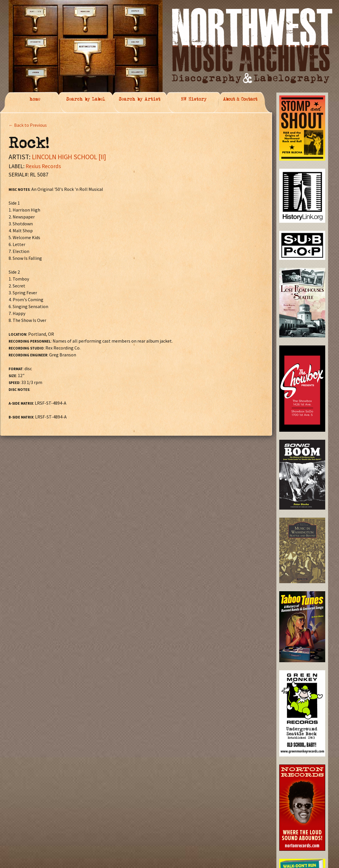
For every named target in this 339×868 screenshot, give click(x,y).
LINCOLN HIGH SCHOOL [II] (69, 157)
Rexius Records (43, 166)
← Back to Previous (28, 125)
